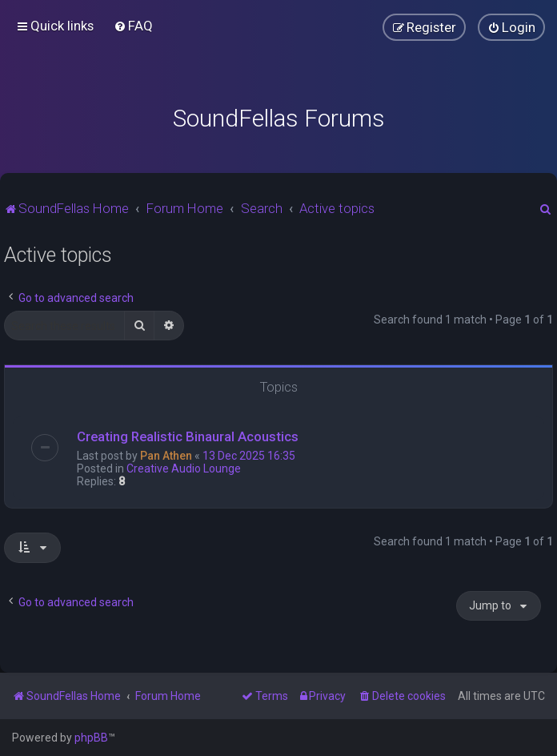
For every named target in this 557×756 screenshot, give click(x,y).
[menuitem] (133, 26)
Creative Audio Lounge (184, 468)
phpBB (91, 738)
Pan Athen (166, 456)
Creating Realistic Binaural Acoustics (188, 436)
